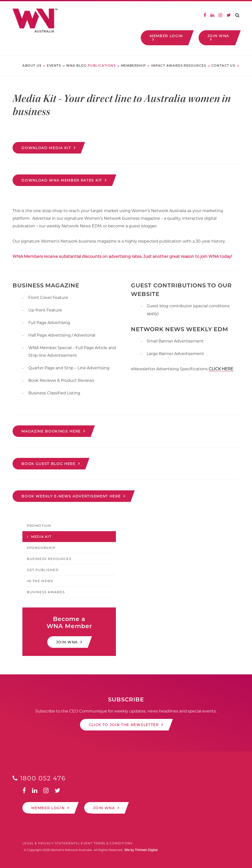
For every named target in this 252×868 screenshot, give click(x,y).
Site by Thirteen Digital (141, 850)
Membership (133, 66)
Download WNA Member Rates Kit (62, 180)
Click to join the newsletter (124, 725)
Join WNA (218, 36)
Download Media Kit (46, 148)
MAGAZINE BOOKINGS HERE (51, 431)
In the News (40, 581)
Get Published (43, 570)
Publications (102, 66)
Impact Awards (167, 66)
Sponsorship (41, 548)
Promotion (39, 526)
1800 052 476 (39, 778)
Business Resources (49, 559)
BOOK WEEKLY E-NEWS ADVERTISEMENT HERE (71, 496)
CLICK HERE (221, 369)
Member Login (166, 36)
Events (54, 66)
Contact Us (223, 66)
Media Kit (41, 537)
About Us (32, 66)
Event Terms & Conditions (107, 843)
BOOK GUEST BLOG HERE (48, 464)
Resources (195, 66)
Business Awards (46, 592)
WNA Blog (76, 66)
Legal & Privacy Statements (50, 843)
